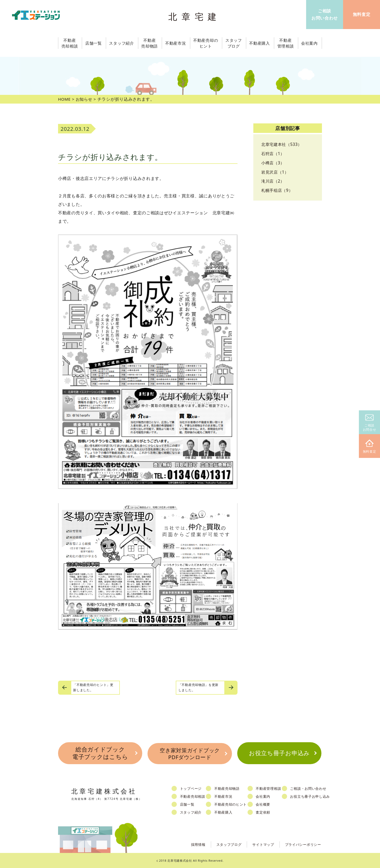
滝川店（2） (274, 181)
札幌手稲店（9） (278, 190)
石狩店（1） (274, 154)
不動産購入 (224, 812)
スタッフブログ (224, 844)
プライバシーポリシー (302, 844)
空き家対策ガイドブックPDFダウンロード (190, 753)
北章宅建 (195, 16)
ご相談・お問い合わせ (310, 788)
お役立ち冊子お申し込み (312, 796)
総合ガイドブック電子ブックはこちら (100, 753)
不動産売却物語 (228, 788)
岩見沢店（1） (276, 172)
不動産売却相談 (193, 796)
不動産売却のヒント (232, 804)
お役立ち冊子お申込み (279, 753)
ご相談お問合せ (370, 423)
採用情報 (192, 844)
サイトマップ (260, 844)
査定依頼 (264, 812)
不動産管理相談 (270, 788)
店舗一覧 (188, 804)
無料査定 (370, 447)
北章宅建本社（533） (283, 144)
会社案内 (264, 796)
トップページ (192, 788)
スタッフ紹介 (192, 812)
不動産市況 (176, 43)
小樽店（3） (274, 163)
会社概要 (264, 804)
